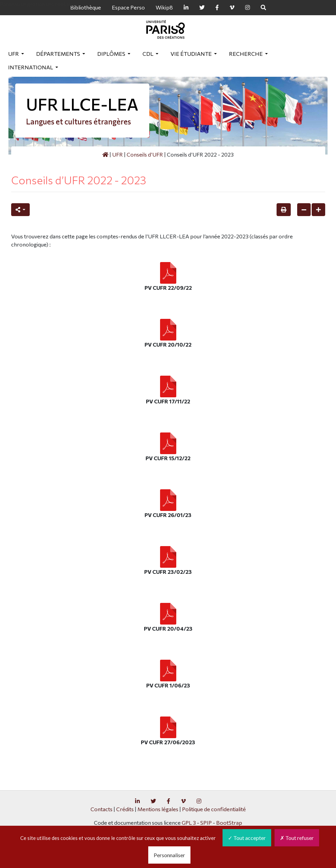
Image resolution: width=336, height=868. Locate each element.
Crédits (125, 809)
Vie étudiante (192, 54)
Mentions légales (158, 809)
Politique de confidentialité (214, 809)
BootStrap (229, 823)
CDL (148, 54)
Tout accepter (247, 838)
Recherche (246, 54)
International (31, 67)
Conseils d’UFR (145, 154)
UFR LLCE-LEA (82, 104)
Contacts (101, 809)
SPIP (206, 823)
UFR (14, 54)
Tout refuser (297, 838)
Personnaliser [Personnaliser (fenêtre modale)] (169, 855)
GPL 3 (189, 823)
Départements (59, 54)
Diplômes (112, 54)
